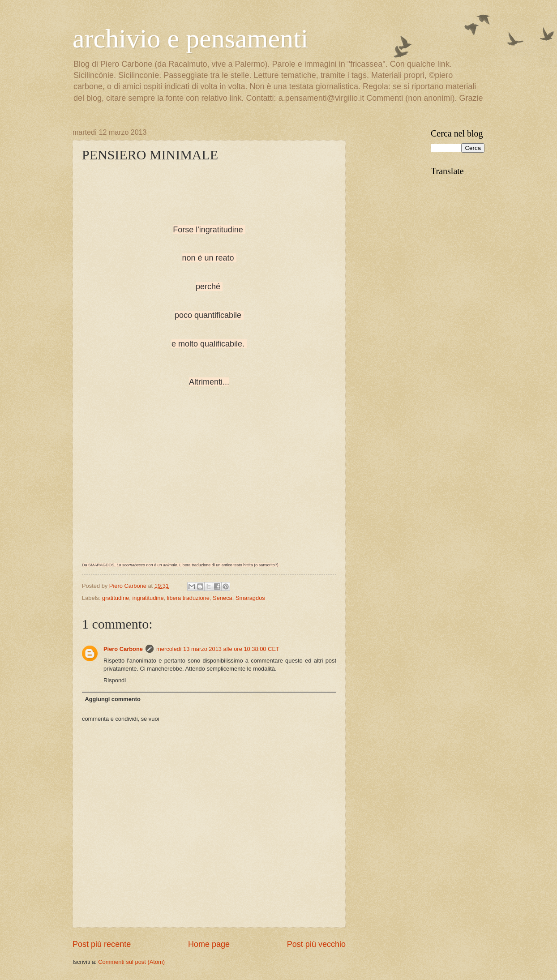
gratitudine (116, 598)
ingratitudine (148, 598)
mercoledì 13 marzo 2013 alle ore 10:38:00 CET (218, 649)
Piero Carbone (123, 649)
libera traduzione (188, 598)
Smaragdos (250, 598)
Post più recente (102, 944)
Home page (209, 944)
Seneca (223, 598)
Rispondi (115, 680)
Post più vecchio (316, 944)
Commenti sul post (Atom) (131, 962)
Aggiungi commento (112, 699)
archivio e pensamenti (190, 39)
